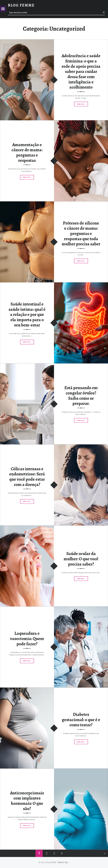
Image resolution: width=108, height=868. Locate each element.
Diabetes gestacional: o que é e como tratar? (81, 720)
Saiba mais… (82, 104)
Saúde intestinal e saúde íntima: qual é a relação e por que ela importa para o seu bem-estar (27, 315)
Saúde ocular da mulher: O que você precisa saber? (81, 559)
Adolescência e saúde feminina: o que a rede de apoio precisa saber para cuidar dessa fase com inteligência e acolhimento (81, 71)
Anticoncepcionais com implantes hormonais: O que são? (27, 801)
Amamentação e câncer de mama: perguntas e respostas (27, 152)
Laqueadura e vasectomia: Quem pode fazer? (27, 639)
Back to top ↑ (64, 862)
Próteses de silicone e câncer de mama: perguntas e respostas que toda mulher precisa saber (81, 234)
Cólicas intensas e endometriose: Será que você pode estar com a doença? (27, 477)
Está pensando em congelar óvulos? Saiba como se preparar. (81, 396)
